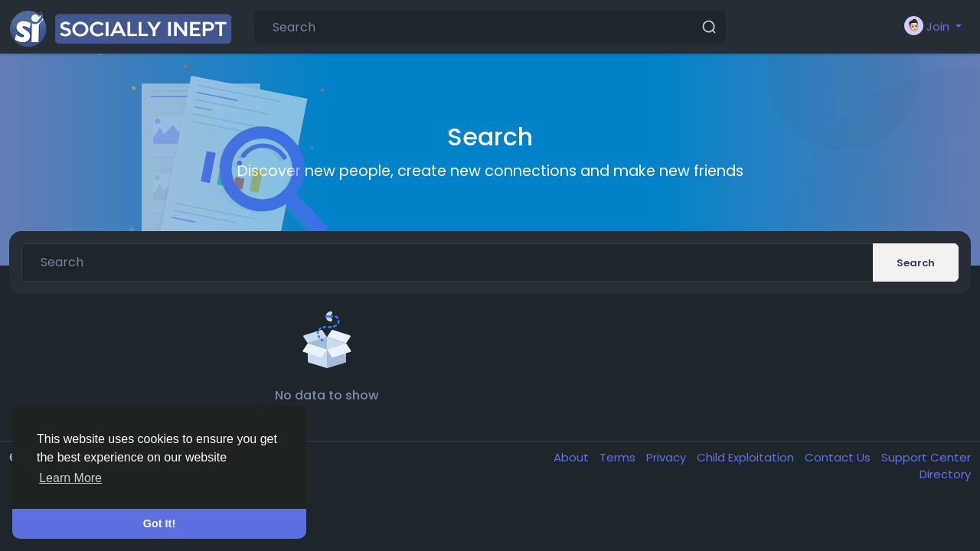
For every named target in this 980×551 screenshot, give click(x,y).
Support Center (926, 457)
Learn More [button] (70, 478)
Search (916, 263)
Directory (945, 474)
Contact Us (839, 457)
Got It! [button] (159, 523)
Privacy (668, 457)
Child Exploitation (747, 457)
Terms (619, 457)
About (573, 457)
